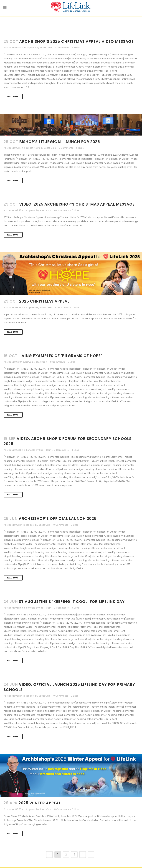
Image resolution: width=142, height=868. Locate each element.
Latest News (33, 148)
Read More (13, 96)
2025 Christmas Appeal (44, 301)
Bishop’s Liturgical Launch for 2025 (60, 142)
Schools (31, 450)
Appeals (31, 48)
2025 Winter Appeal (40, 803)
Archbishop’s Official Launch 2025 (58, 519)
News (28, 362)
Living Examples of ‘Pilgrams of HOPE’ (60, 356)
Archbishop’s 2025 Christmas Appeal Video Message (76, 41)
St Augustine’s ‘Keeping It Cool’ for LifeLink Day (72, 602)
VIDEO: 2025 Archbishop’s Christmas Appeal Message (77, 204)
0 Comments (62, 48)
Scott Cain (46, 48)
